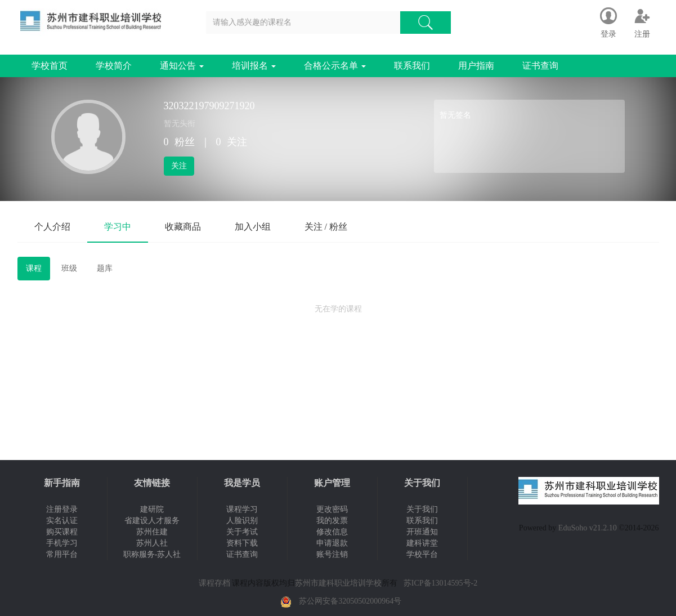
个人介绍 (52, 227)
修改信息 (332, 532)
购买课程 (62, 532)
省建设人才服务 (152, 521)
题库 (105, 268)
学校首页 (50, 66)
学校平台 (422, 554)
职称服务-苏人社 (152, 554)
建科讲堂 (422, 543)
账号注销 (332, 554)
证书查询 (540, 66)
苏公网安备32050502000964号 (350, 601)
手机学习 (62, 543)
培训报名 (254, 66)
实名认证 (62, 521)
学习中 (118, 227)
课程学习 (242, 509)
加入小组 (253, 227)
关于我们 (422, 509)
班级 (69, 268)
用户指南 (476, 66)
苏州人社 (152, 543)
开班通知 (422, 532)
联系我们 (412, 66)
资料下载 (242, 543)
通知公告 (182, 66)
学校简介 (114, 66)
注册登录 (62, 509)
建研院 (152, 509)
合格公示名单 (335, 66)
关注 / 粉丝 (326, 227)
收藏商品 (183, 227)
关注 (179, 166)
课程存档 (214, 583)
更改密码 (332, 509)
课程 (34, 268)
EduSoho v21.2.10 (588, 528)
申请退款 (332, 543)
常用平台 (62, 554)
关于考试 (242, 532)
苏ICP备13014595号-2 (440, 583)
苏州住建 (152, 532)
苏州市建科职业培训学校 (338, 583)
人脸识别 (242, 521)
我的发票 (332, 521)
